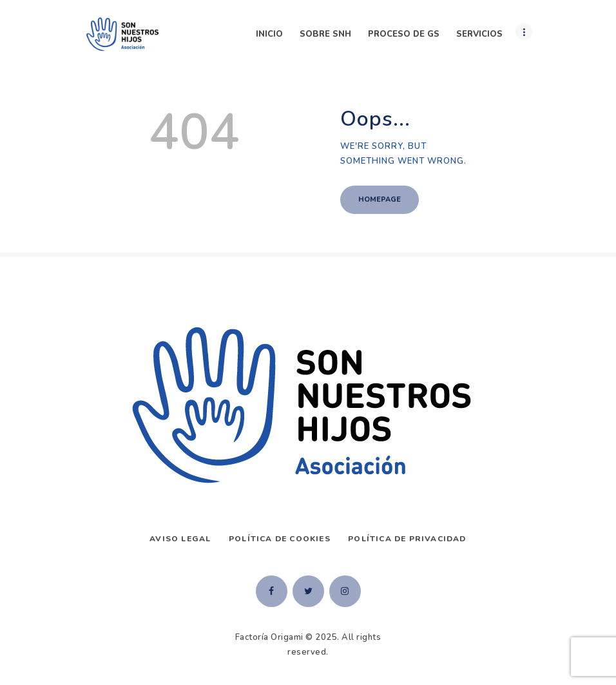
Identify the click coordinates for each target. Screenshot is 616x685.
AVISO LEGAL (180, 539)
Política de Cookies (280, 539)
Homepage (380, 199)
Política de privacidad (407, 539)
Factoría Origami (269, 637)
